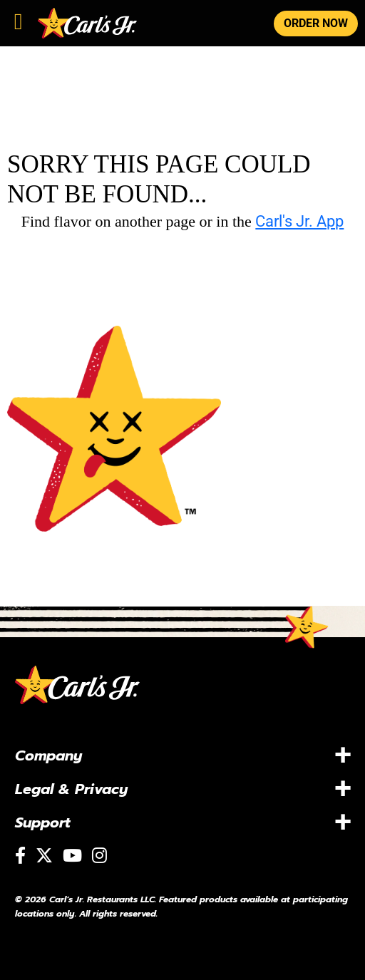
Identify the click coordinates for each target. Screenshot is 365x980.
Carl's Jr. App (299, 221)
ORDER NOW (316, 23)
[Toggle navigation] (18, 19)
